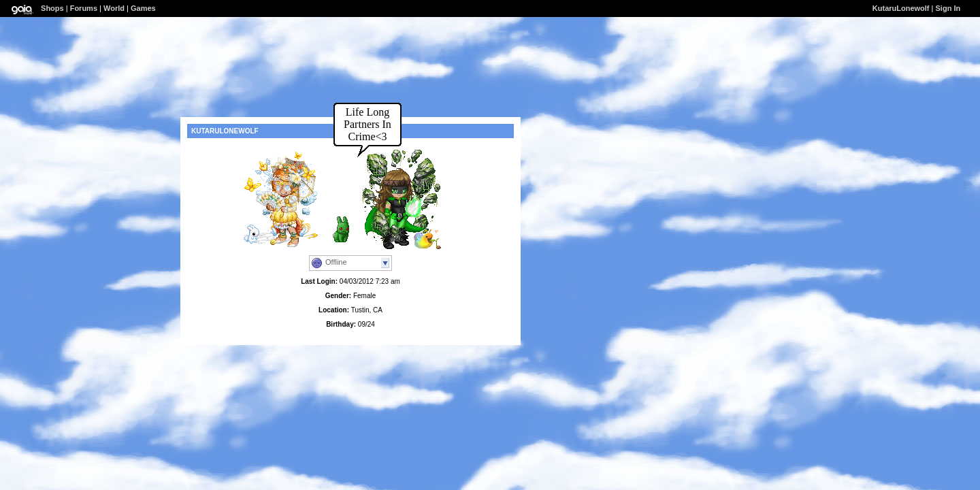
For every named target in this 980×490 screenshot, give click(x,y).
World (114, 8)
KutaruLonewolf (901, 8)
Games (143, 8)
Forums (84, 8)
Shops (52, 8)
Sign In (948, 8)
